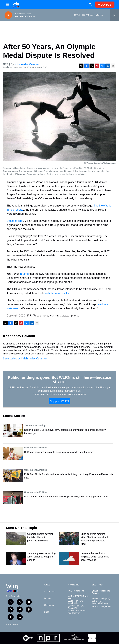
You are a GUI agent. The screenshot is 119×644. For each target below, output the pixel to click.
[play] (8, 15)
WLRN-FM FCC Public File (76, 602)
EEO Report (97, 585)
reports (24, 274)
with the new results (57, 293)
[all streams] (115, 15)
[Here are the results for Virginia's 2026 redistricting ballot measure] (69, 558)
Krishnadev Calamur (27, 64)
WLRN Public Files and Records (77, 612)
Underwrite (49, 605)
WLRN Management (101, 607)
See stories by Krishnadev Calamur (25, 358)
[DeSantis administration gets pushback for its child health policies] (13, 453)
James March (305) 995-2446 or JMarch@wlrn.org (101, 601)
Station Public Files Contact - (101, 592)
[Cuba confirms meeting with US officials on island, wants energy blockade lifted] (69, 539)
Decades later (15, 221)
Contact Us (49, 592)
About (47, 585)
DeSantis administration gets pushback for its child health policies (59, 452)
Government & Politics (36, 448)
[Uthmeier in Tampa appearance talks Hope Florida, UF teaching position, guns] (13, 498)
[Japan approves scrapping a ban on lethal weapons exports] (16, 558)
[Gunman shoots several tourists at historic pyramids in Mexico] (16, 539)
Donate (48, 598)
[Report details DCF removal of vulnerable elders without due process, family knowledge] (13, 431)
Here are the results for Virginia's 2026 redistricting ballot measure (95, 557)
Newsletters (74, 585)
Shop (47, 612)
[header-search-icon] (90, 5)
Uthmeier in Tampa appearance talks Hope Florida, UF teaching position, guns (66, 497)
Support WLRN (60, 401)
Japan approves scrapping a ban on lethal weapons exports (41, 557)
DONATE (106, 5)
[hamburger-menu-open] (7, 5)
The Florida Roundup (35, 425)
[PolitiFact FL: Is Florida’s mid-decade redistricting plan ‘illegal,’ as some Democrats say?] (13, 475)
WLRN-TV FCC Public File (78, 597)
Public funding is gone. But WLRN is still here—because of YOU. (59, 380)
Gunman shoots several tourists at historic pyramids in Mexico (40, 537)
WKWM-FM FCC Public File (76, 607)
